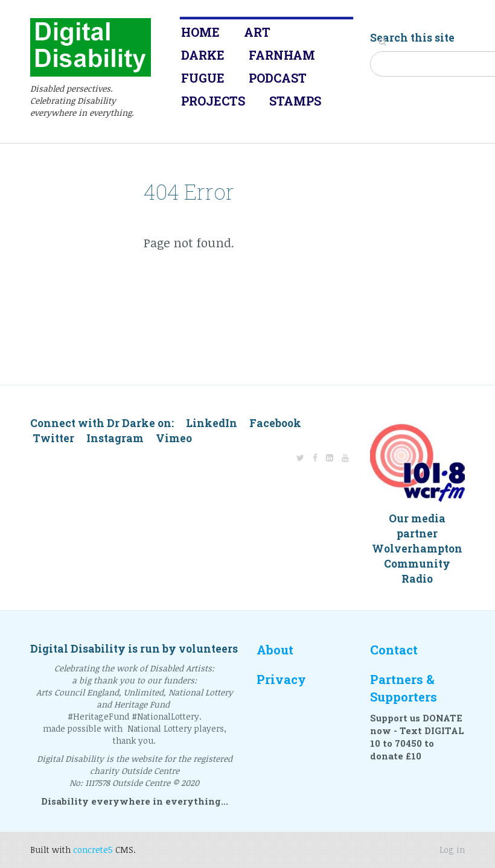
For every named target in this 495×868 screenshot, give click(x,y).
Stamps (295, 101)
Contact (394, 650)
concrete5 (93, 850)
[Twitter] (300, 458)
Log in (452, 850)
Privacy (281, 680)
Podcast (278, 78)
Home (200, 32)
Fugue (203, 78)
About (275, 650)
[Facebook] (315, 458)
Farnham (282, 55)
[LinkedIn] (330, 458)
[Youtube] (345, 458)
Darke (203, 55)
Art (257, 32)
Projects (213, 101)
